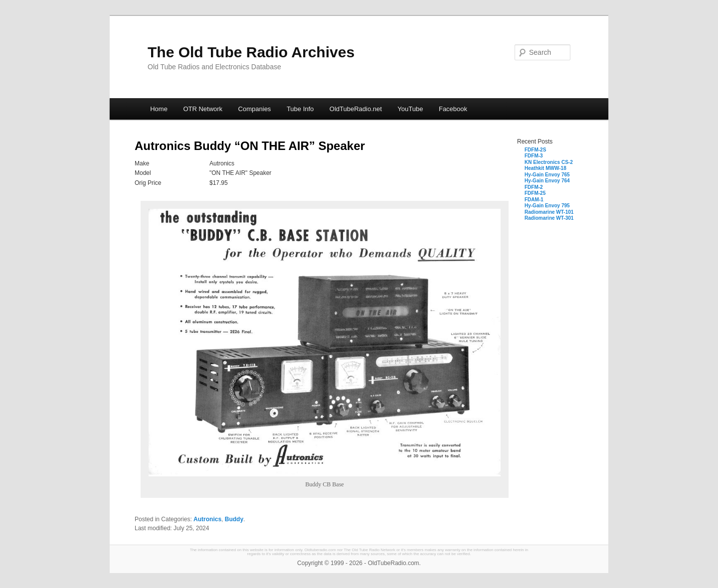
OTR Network (203, 109)
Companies (255, 109)
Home (159, 109)
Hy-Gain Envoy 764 (547, 181)
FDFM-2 (534, 187)
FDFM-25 (535, 193)
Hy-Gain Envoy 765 (547, 175)
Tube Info (300, 109)
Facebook (453, 109)
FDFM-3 (534, 156)
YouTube (410, 109)
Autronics (207, 519)
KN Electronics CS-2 (549, 162)
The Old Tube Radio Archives (251, 52)
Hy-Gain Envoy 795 (547, 206)
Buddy (234, 519)
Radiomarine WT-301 (549, 218)
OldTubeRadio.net (356, 109)
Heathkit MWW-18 (545, 168)
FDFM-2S (535, 150)
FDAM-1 (534, 200)
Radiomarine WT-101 (549, 212)
